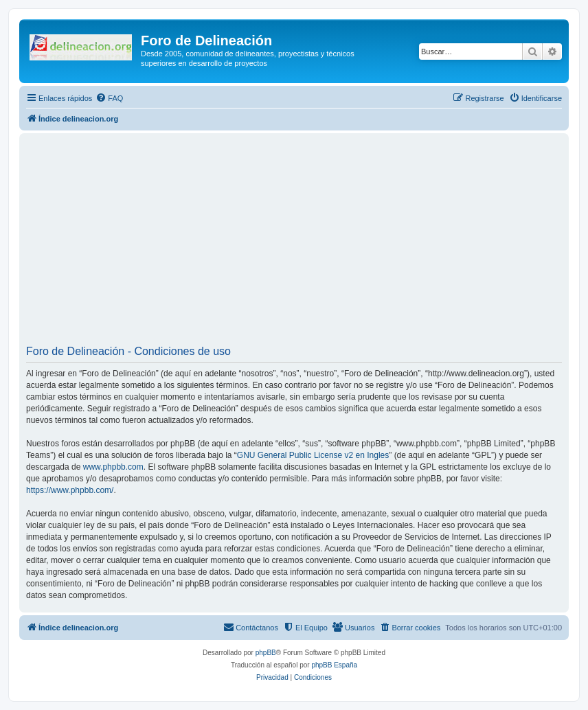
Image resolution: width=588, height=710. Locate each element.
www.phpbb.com (113, 467)
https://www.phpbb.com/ (70, 490)
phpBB (266, 653)
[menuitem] (109, 98)
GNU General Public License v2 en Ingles (313, 455)
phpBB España (334, 665)
